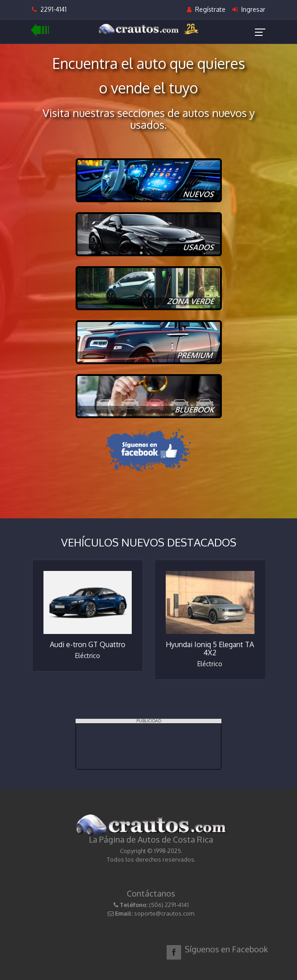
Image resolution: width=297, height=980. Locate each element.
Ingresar (249, 9)
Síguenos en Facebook (226, 949)
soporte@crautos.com (164, 913)
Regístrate (206, 9)
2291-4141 (49, 9)
